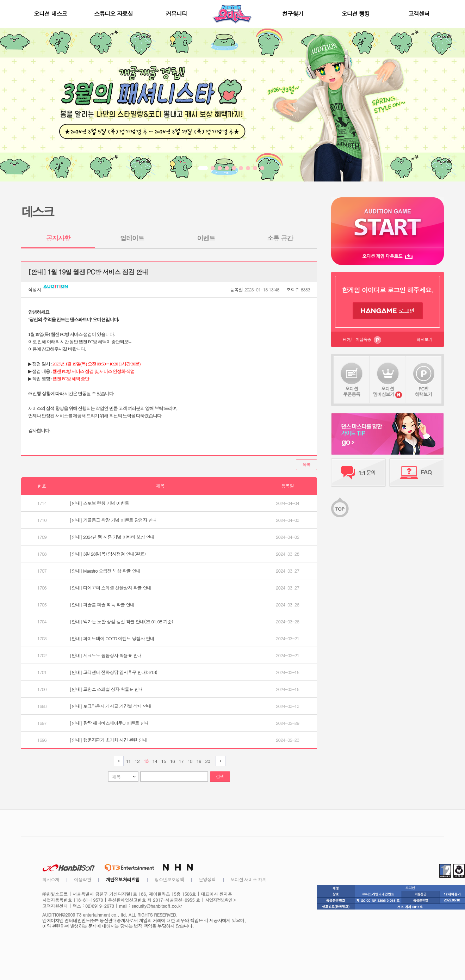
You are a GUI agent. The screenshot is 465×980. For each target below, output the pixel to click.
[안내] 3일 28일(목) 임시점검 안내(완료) (108, 554)
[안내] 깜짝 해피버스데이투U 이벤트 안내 (109, 723)
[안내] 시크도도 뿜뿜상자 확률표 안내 (106, 655)
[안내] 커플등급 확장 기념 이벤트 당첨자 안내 (113, 520)
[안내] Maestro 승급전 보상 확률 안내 (105, 571)
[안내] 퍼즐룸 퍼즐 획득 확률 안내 (102, 605)
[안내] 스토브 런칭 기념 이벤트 (99, 503)
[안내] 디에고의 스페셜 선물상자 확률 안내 (111, 588)
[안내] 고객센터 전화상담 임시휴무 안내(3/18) (113, 672)
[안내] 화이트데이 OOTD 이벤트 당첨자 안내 (112, 638)
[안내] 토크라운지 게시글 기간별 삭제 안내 (111, 706)
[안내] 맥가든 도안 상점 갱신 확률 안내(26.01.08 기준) (121, 621)
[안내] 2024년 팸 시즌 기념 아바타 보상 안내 (112, 537)
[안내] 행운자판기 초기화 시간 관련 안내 (108, 740)
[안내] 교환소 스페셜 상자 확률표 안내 (106, 689)
